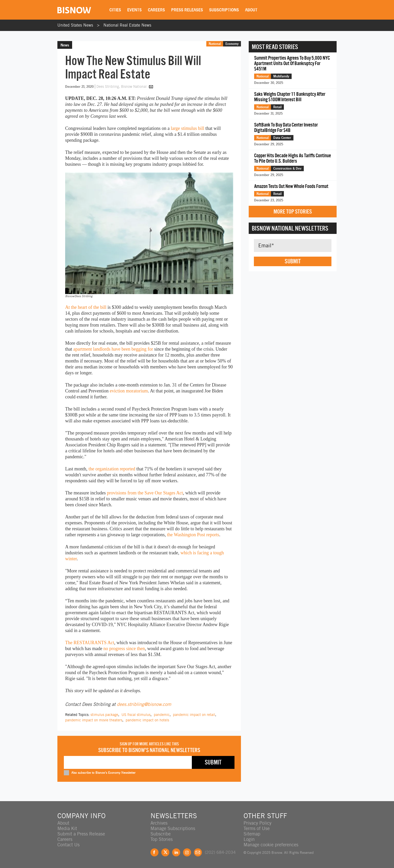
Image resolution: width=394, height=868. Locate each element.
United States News (75, 25)
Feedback (198, 852)
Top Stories (162, 839)
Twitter (165, 852)
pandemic (162, 715)
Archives (159, 823)
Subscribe (161, 834)
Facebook (154, 852)
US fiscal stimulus (136, 715)
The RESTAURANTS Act (90, 643)
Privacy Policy (257, 823)
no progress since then (124, 649)
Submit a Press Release (81, 834)
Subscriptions (224, 10)
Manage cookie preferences (271, 845)
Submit (293, 261)
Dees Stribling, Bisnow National (122, 86)
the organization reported (112, 469)
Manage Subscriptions (173, 828)
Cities (115, 10)
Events (134, 10)
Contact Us (69, 845)
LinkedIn (176, 852)
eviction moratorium (129, 391)
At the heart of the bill (86, 307)
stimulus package (104, 715)
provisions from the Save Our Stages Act (145, 493)
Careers (156, 10)
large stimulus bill (187, 128)
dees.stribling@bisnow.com (144, 704)
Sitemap (252, 834)
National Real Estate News (127, 25)
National (215, 44)
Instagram (187, 852)
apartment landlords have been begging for (113, 349)
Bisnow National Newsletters (290, 228)
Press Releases (187, 10)
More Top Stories (293, 212)
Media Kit (67, 828)
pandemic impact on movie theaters (94, 720)
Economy (232, 44)
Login (249, 839)
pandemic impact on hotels (147, 720)
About (251, 10)
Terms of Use (257, 828)
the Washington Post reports (193, 535)
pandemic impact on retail (194, 715)
